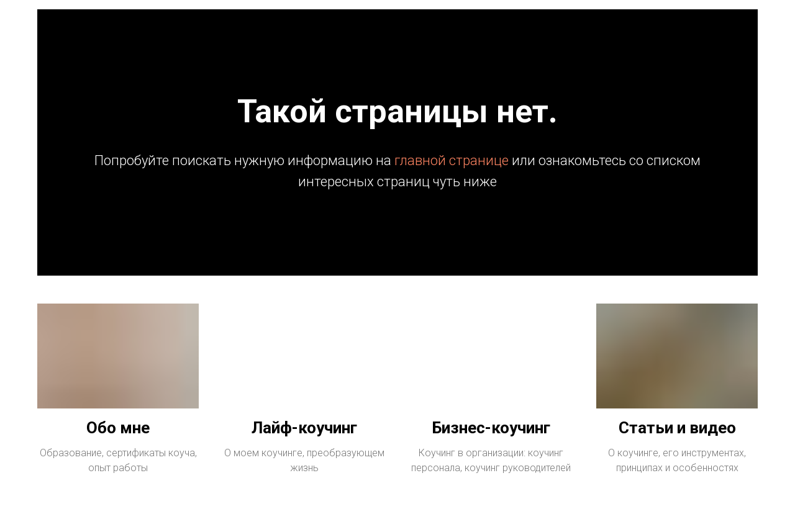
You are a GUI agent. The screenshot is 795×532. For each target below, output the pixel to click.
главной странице (452, 160)
